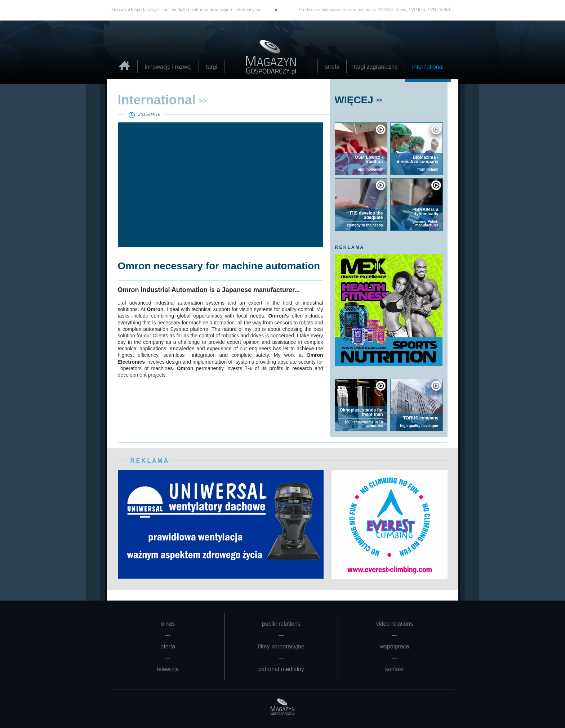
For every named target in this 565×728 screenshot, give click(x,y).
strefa (332, 67)
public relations (281, 624)
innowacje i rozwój (168, 67)
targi (212, 67)
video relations (394, 624)
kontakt (395, 669)
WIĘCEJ (354, 100)
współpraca (394, 646)
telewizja (168, 669)
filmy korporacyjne (281, 646)
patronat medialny (281, 669)
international (428, 67)
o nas (168, 624)
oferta (168, 646)
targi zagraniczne (376, 67)
